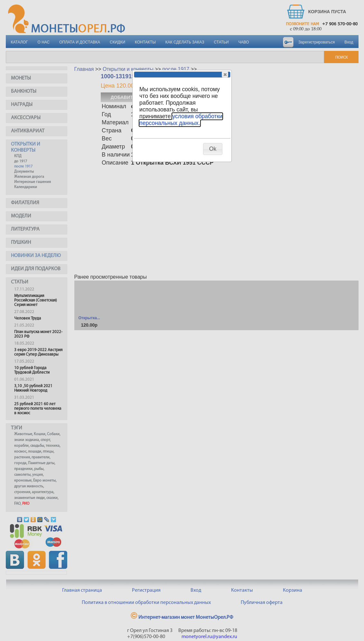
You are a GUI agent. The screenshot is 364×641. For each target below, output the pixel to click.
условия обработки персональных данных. (181, 120)
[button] (225, 74)
